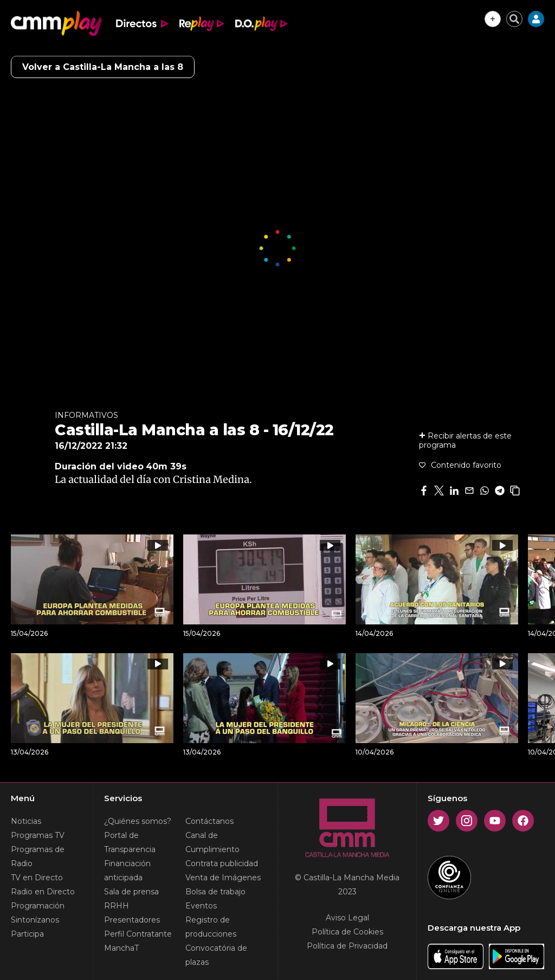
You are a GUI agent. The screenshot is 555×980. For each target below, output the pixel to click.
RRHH (117, 906)
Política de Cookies (347, 932)
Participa (27, 934)
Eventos (201, 906)
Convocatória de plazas (216, 955)
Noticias (26, 821)
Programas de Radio (38, 856)
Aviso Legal (347, 918)
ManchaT (121, 948)
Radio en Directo (43, 892)
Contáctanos (209, 821)
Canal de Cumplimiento (212, 842)
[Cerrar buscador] (514, 19)
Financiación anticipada (127, 871)
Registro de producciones (211, 927)
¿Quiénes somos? (138, 821)
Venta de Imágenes (223, 878)
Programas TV (38, 835)
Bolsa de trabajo (215, 892)
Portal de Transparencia (130, 842)
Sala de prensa (131, 892)
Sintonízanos (35, 920)
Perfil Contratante (138, 934)
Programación (38, 906)
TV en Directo (37, 878)
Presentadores (132, 920)
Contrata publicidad (222, 863)
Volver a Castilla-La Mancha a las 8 (103, 67)
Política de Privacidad (347, 946)
